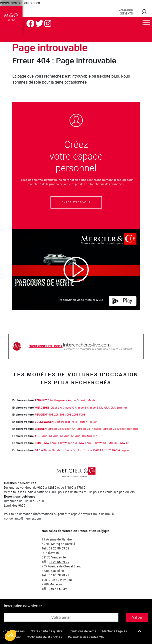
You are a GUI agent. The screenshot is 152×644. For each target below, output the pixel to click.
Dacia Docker (73, 450)
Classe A (56, 408)
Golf (57, 422)
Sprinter (122, 408)
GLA (107, 408)
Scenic (82, 400)
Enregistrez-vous (76, 202)
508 (62, 415)
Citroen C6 (109, 429)
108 (51, 415)
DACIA (39, 450)
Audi (38, 436)
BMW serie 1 (51, 443)
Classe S (93, 408)
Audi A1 (47, 436)
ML (101, 408)
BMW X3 (100, 443)
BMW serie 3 (68, 443)
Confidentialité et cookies (44, 637)
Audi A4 (58, 436)
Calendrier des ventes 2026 (87, 637)
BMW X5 (124, 443)
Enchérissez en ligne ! (80, 346)
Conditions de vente (82, 631)
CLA (113, 408)
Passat (65, 422)
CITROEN (41, 429)
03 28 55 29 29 (59, 562)
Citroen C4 (69, 429)
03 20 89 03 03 (59, 548)
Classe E (80, 408)
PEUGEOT (41, 415)
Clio (50, 400)
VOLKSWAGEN (44, 422)
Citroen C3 (54, 429)
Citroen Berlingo (128, 429)
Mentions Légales (115, 631)
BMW (38, 443)
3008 (68, 415)
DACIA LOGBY (102, 450)
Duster (88, 450)
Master (92, 400)
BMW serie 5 (86, 443)
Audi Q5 (80, 436)
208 (56, 415)
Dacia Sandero (54, 450)
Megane (59, 400)
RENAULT (41, 400)
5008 (82, 415)
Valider (137, 618)
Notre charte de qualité (47, 631)
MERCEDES (42, 408)
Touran (83, 422)
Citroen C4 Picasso (89, 429)
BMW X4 (112, 443)
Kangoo (71, 400)
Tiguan (93, 422)
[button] (10, 636)
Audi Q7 (92, 436)
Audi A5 (69, 436)
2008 (75, 415)
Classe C (68, 408)
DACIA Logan (120, 450)
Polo (74, 422)
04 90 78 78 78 (59, 575)
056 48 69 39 (58, 589)
